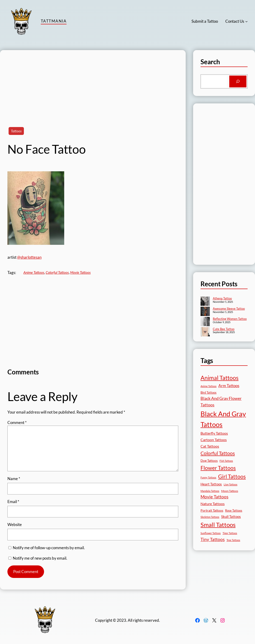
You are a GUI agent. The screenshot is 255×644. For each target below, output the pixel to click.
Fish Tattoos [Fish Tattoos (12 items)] (226, 461)
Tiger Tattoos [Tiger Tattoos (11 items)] (230, 533)
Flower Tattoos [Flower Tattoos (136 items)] (218, 468)
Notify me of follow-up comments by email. (49, 548)
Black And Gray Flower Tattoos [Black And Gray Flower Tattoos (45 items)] (221, 402)
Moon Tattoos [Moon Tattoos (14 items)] (230, 491)
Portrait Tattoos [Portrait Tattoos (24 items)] (212, 510)
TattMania (54, 21)
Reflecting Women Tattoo (230, 319)
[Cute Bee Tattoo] (205, 332)
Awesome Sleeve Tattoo (229, 309)
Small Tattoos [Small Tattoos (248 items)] (218, 525)
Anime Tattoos (34, 272)
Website (15, 524)
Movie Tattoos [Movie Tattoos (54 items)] (214, 497)
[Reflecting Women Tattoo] (205, 322)
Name (14, 479)
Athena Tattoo (222, 298)
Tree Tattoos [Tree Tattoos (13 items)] (233, 540)
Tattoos (16, 131)
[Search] (238, 81)
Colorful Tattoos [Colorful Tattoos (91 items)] (218, 453)
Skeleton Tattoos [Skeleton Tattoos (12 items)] (210, 517)
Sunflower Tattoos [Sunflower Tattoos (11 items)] (211, 533)
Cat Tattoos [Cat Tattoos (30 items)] (210, 446)
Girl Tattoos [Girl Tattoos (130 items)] (232, 476)
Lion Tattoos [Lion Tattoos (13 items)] (231, 484)
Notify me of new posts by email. (40, 558)
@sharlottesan (29, 257)
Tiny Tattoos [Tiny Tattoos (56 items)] (213, 539)
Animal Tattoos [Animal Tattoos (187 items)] (220, 378)
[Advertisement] (93, 83)
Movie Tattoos (80, 272)
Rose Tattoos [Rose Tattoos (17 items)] (234, 510)
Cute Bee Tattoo (224, 329)
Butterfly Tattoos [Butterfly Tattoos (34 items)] (214, 433)
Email (13, 502)
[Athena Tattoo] (205, 302)
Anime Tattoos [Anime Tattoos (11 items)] (209, 386)
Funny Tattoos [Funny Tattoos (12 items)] (208, 477)
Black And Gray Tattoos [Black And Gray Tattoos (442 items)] (223, 419)
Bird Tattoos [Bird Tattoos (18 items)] (209, 392)
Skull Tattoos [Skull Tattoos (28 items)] (231, 516)
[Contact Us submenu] (246, 21)
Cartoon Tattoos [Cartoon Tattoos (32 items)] (214, 440)
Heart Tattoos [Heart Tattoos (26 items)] (211, 484)
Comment (17, 422)
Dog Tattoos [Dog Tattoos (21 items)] (209, 461)
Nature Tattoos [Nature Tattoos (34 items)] (213, 504)
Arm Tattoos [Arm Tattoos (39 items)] (229, 386)
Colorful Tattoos (57, 272)
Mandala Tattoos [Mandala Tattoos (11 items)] (210, 491)
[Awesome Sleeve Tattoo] (205, 312)
